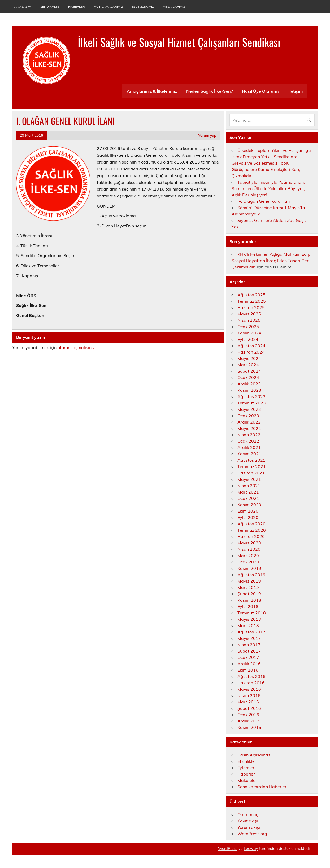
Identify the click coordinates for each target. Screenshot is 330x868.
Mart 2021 (248, 492)
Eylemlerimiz (143, 6)
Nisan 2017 (249, 645)
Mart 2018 (248, 625)
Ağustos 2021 (251, 460)
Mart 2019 (248, 587)
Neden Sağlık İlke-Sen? (209, 91)
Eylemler (246, 768)
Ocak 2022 (248, 441)
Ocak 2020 (248, 562)
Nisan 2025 (249, 320)
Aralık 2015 (249, 721)
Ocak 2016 (248, 715)
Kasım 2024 (249, 333)
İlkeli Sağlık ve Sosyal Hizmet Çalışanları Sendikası (179, 42)
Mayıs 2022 (249, 428)
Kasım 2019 (249, 568)
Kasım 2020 (249, 505)
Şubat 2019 (249, 594)
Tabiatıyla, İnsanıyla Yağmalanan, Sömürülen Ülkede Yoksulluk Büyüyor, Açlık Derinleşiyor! (268, 188)
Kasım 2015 (249, 727)
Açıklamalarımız (108, 6)
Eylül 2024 (248, 339)
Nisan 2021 (249, 486)
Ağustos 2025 (251, 295)
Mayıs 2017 (249, 638)
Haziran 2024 (251, 352)
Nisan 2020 (249, 549)
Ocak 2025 (248, 327)
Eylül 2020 (248, 517)
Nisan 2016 (249, 695)
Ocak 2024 (248, 377)
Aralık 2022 (249, 422)
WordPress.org (252, 834)
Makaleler (247, 780)
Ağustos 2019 (251, 575)
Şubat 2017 (249, 651)
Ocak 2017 (248, 657)
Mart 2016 (248, 702)
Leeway (251, 849)
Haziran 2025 (251, 307)
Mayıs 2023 (249, 409)
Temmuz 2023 (252, 403)
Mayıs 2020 (249, 543)
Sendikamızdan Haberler (262, 787)
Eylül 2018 (248, 606)
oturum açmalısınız (76, 347)
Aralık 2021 (249, 447)
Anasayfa (23, 6)
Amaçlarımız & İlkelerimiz (152, 91)
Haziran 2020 (251, 536)
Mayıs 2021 (249, 479)
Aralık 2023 (249, 384)
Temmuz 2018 (252, 613)
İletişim (296, 91)
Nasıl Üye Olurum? (260, 91)
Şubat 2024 (249, 371)
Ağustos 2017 (251, 632)
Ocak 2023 (248, 416)
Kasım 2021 (249, 454)
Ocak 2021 (248, 498)
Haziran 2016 (251, 683)
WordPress (228, 849)
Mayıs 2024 (249, 358)
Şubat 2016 (249, 708)
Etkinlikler (247, 761)
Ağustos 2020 (251, 524)
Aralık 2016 (249, 664)
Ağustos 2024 (251, 346)
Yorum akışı (249, 827)
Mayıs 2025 (249, 314)
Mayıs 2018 (249, 619)
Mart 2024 (248, 365)
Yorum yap (207, 135)
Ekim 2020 (248, 511)
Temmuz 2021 (252, 466)
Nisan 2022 (249, 435)
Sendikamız (50, 6)
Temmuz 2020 (252, 530)
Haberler (77, 6)
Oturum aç (248, 814)
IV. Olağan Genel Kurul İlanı (264, 201)
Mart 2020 (248, 556)
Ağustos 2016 (251, 676)
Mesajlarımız (174, 6)
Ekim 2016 (248, 670)
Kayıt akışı (248, 821)
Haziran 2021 (251, 473)
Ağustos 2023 (251, 396)
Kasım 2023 (249, 390)
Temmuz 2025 (252, 301)
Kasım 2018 (249, 600)
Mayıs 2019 (249, 581)
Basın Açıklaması (254, 755)
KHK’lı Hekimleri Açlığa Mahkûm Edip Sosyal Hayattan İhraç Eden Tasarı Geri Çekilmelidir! (271, 261)
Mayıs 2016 (249, 689)
